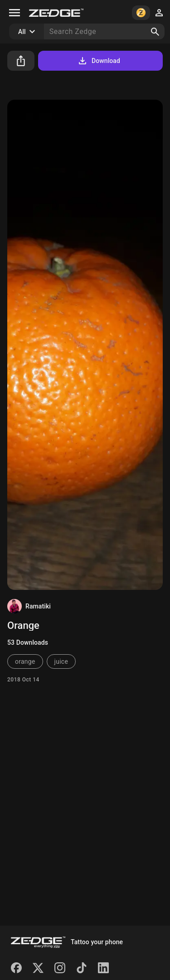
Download (99, 61)
